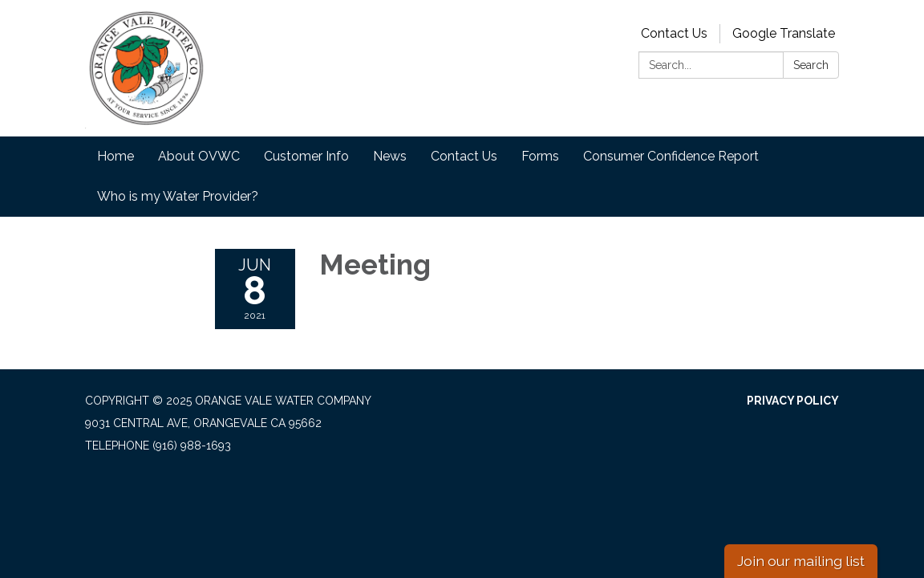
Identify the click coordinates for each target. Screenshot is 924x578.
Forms (540, 156)
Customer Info (306, 156)
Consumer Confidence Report (671, 156)
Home (115, 156)
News (390, 156)
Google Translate (784, 33)
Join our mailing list (801, 561)
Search (811, 65)
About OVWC (199, 156)
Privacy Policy (793, 401)
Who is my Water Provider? (178, 196)
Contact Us (674, 33)
